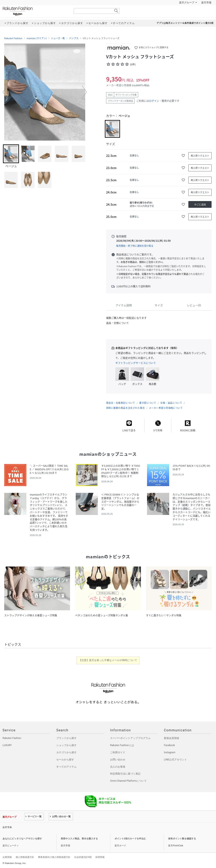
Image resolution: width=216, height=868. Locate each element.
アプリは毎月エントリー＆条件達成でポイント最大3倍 (185, 23)
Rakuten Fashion (35, 11)
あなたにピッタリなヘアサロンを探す (22, 839)
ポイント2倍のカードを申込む (130, 839)
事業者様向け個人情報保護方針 (54, 857)
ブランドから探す (66, 738)
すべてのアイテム (66, 767)
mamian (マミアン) (37, 38)
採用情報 (100, 857)
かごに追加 (200, 205)
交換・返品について (171, 403)
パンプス (74, 38)
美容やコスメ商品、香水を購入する (79, 839)
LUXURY (7, 745)
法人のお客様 (118, 767)
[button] (5, 92)
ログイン (154, 101)
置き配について (148, 403)
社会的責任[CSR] (83, 857)
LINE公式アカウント (175, 760)
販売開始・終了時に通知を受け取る (135, 246)
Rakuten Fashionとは (122, 745)
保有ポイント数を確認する (182, 839)
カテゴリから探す (66, 752)
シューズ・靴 (58, 38)
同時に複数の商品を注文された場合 (125, 408)
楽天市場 (206, 3)
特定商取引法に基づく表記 (125, 774)
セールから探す (65, 760)
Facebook (169, 745)
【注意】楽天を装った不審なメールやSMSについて (108, 660)
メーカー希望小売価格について (166, 408)
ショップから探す (66, 745)
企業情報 (7, 857)
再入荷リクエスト (200, 156)
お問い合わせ (118, 760)
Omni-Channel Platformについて (128, 781)
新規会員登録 (171, 738)
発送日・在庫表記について (121, 403)
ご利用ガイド (118, 752)
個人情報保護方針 (25, 857)
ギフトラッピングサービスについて (136, 363)
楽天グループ (187, 3)
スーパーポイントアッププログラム (130, 738)
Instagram (170, 752)
